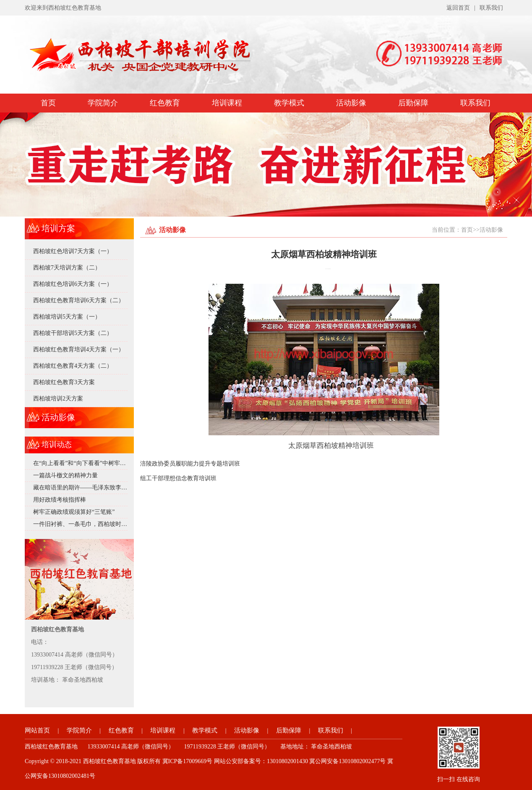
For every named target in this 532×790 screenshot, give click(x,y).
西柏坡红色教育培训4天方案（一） (79, 349)
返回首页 (458, 8)
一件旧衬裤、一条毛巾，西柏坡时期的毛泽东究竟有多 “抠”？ (113, 524)
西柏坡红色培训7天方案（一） (73, 251)
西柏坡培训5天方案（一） (67, 317)
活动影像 (351, 103)
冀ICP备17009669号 (188, 761)
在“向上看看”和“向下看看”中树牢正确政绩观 (91, 463)
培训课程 (227, 103)
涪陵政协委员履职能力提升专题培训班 (190, 464)
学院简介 (103, 103)
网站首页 (37, 730)
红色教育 (165, 103)
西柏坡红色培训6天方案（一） (73, 284)
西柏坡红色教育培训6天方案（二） (79, 300)
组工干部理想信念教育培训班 (178, 478)
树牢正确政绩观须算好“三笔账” (74, 512)
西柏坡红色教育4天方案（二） (73, 366)
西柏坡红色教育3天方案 (64, 382)
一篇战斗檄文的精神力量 (65, 475)
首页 (48, 103)
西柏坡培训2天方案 (58, 399)
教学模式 (289, 103)
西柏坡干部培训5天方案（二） (73, 333)
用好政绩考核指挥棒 (60, 500)
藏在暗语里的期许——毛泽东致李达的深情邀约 (95, 488)
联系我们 (491, 8)
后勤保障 (413, 103)
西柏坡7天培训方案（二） (67, 268)
